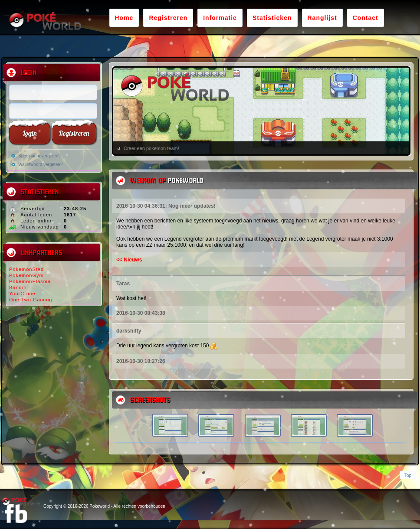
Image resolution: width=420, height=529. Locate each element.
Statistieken (272, 18)
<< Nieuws (129, 260)
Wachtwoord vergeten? (40, 165)
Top (408, 475)
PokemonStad (26, 269)
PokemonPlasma (30, 281)
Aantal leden (36, 215)
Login (30, 133)
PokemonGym (26, 275)
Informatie (220, 18)
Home (124, 18)
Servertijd (33, 209)
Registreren (168, 18)
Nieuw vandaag (40, 227)
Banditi (18, 287)
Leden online (37, 221)
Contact (366, 18)
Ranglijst (322, 18)
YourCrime (22, 294)
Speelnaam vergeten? (39, 156)
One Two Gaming (31, 300)
